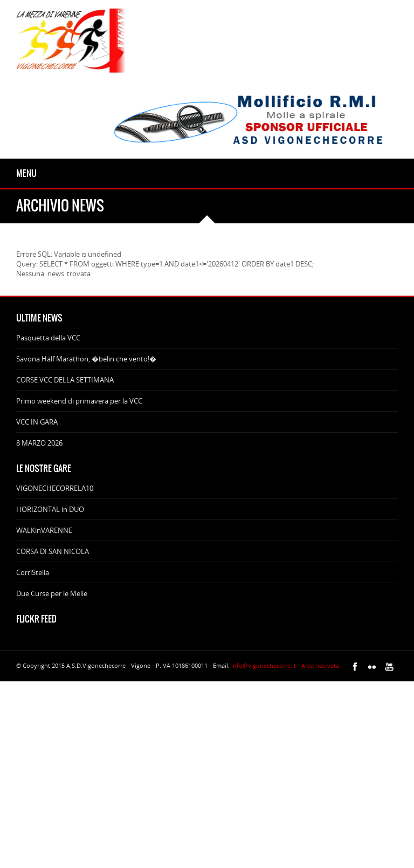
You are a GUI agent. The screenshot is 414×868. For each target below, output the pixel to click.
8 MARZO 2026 (39, 443)
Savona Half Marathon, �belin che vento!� (86, 359)
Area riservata (320, 665)
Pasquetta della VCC (48, 338)
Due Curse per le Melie (52, 593)
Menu (26, 173)
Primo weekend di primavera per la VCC (79, 401)
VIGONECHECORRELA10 (55, 488)
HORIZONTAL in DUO (50, 509)
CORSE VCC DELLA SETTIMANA (65, 380)
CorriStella (33, 572)
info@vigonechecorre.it (264, 665)
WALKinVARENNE (44, 530)
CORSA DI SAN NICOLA (53, 551)
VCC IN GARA (37, 422)
